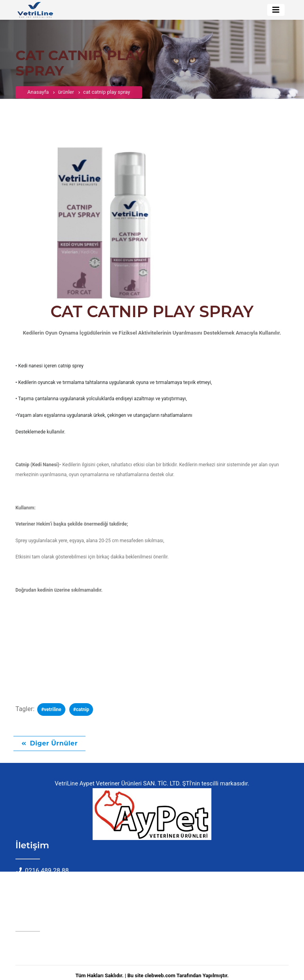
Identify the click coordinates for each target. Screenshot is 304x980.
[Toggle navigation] (276, 10)
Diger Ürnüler (54, 743)
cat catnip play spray (106, 96)
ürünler (66, 96)
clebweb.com (160, 975)
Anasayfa (38, 96)
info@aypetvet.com (52, 881)
